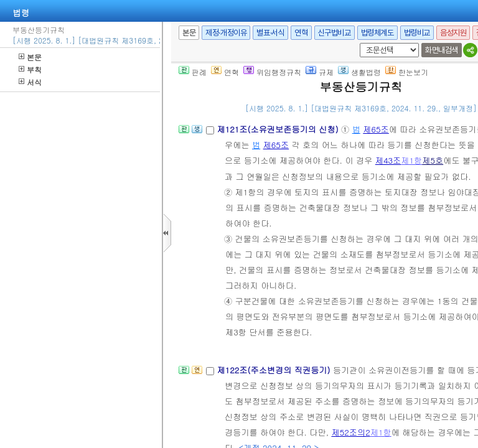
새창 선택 (358, 43)
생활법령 (359, 72)
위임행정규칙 (272, 72)
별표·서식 (270, 33)
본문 (30, 57)
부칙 (30, 69)
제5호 (433, 160)
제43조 (388, 160)
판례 (193, 72)
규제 (320, 72)
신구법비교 (335, 33)
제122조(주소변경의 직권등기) (274, 370)
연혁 (301, 33)
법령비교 (417, 33)
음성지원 (453, 33)
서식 (30, 82)
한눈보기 (407, 72)
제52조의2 (350, 432)
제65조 (376, 129)
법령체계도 (377, 33)
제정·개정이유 (226, 33)
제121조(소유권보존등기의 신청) (279, 129)
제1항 (411, 160)
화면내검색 (442, 50)
